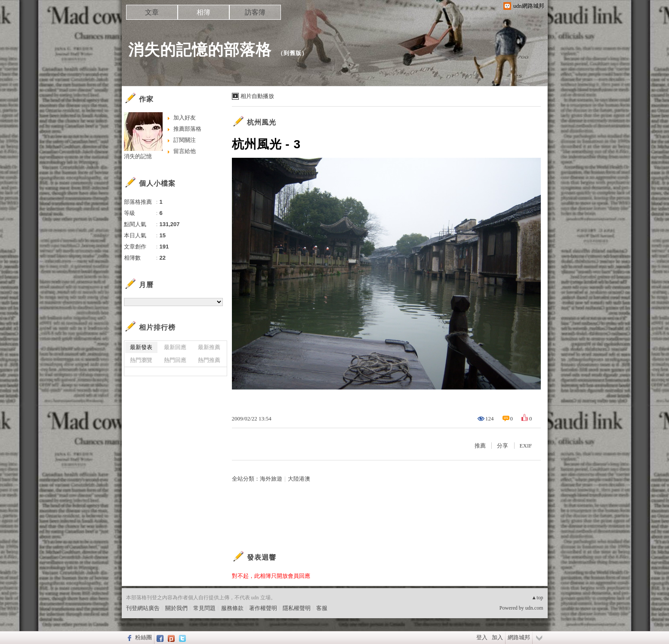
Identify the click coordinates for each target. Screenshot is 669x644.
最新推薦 (209, 347)
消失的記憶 (138, 156)
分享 (503, 446)
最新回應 (175, 347)
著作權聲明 (263, 608)
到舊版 (293, 53)
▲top (537, 598)
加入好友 (185, 118)
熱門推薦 (209, 360)
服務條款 (232, 608)
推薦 (480, 446)
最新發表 (141, 347)
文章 (152, 12)
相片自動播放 (257, 96)
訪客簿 (255, 12)
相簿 (203, 12)
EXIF (526, 446)
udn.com (534, 608)
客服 (322, 608)
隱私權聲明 (297, 608)
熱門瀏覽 (141, 360)
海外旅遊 (271, 479)
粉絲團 (143, 637)
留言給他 (185, 151)
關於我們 (176, 608)
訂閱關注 (185, 140)
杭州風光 (262, 122)
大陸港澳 (299, 479)
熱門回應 (175, 360)
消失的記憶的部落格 (200, 50)
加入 (497, 637)
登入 (482, 637)
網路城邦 (519, 637)
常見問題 (204, 608)
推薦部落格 (187, 129)
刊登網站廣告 (143, 608)
